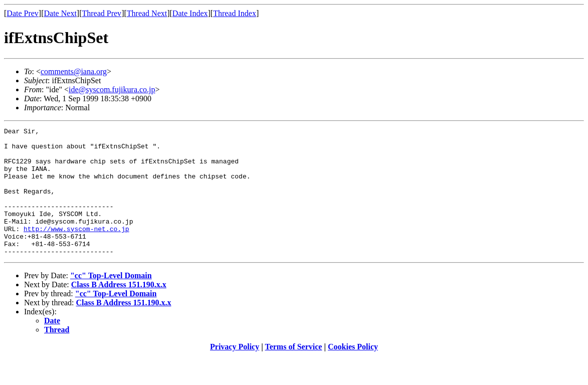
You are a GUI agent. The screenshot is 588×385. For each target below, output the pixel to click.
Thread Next (147, 13)
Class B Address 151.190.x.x (119, 310)
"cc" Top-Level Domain (111, 301)
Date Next (60, 13)
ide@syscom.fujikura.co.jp (112, 89)
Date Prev (23, 13)
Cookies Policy (353, 372)
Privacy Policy (235, 372)
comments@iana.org (74, 71)
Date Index (190, 13)
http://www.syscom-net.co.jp (76, 250)
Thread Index (235, 13)
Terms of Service (293, 372)
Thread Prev (102, 13)
